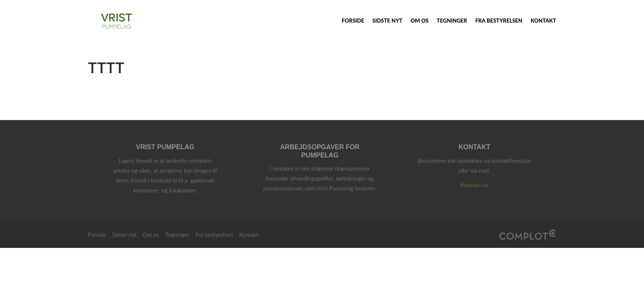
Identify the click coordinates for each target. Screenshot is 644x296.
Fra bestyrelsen (499, 21)
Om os (420, 21)
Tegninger (452, 21)
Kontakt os (474, 185)
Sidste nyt (388, 21)
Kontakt (543, 21)
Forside (353, 21)
